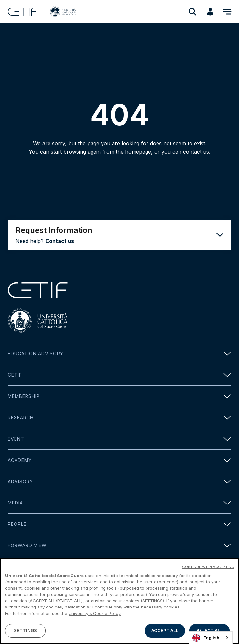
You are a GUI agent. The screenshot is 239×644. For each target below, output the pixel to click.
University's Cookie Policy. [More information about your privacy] (95, 613)
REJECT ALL (209, 630)
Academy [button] (119, 460)
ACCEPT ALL (165, 630)
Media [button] (119, 503)
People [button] (119, 524)
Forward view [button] (119, 545)
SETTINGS (25, 630)
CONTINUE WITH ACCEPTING (208, 567)
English (206, 638)
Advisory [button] (119, 481)
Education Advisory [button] (119, 353)
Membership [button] (119, 396)
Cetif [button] (119, 375)
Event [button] (119, 439)
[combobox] (211, 638)
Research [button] (119, 417)
